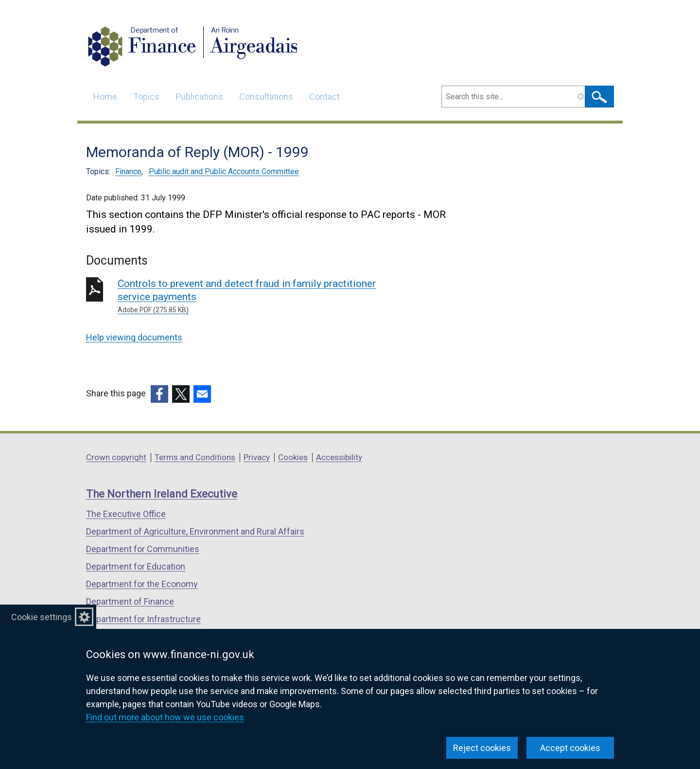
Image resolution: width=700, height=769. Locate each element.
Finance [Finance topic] (128, 171)
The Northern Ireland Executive (162, 494)
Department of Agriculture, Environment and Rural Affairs (195, 531)
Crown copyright (116, 457)
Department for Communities (143, 549)
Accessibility (339, 457)
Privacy (257, 457)
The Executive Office (126, 514)
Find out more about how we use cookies (165, 717)
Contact (324, 97)
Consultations (266, 97)
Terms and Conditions (195, 457)
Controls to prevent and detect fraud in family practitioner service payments (257, 296)
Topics (146, 97)
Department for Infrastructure (143, 619)
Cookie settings (42, 617)
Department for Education (136, 566)
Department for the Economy (142, 584)
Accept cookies (570, 748)
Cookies (293, 457)
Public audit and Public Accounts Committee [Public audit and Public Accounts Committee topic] (224, 171)
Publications (199, 97)
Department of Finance (130, 601)
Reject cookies (482, 748)
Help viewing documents (134, 337)
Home (105, 97)
